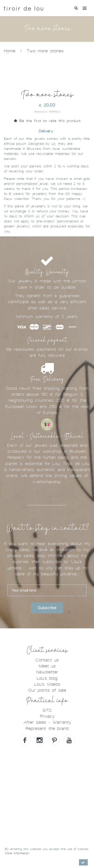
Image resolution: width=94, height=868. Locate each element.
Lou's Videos (47, 684)
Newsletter (47, 672)
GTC (47, 710)
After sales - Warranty (47, 722)
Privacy (47, 716)
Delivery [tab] (46, 131)
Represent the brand (47, 729)
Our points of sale (47, 690)
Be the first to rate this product (47, 121)
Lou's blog (47, 678)
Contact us (47, 660)
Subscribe (47, 608)
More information (17, 853)
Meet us (47, 666)
